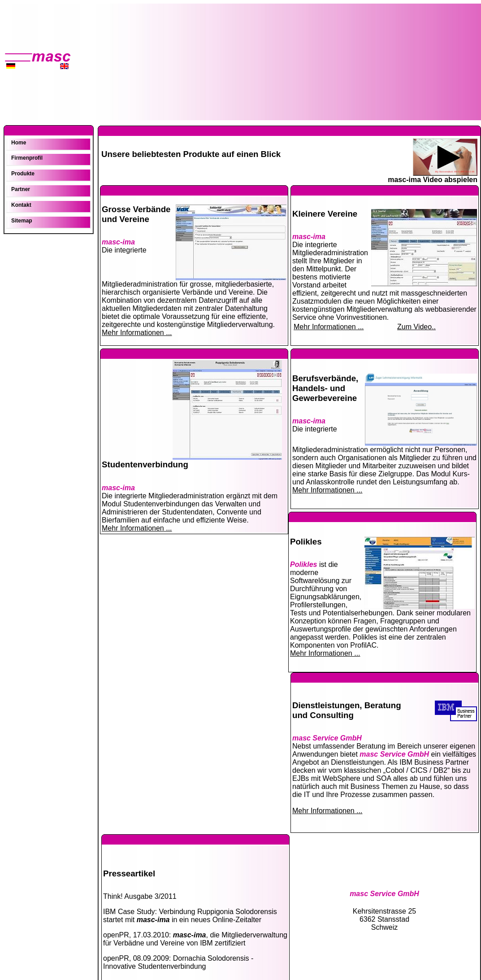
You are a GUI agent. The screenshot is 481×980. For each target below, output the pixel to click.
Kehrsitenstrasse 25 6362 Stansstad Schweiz (384, 910)
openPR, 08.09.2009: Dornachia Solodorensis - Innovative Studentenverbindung (178, 962)
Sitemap (22, 221)
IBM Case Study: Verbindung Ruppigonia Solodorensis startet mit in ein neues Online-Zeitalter (190, 916)
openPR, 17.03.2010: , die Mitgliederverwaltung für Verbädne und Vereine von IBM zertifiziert (195, 939)
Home (19, 143)
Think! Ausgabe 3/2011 (140, 896)
